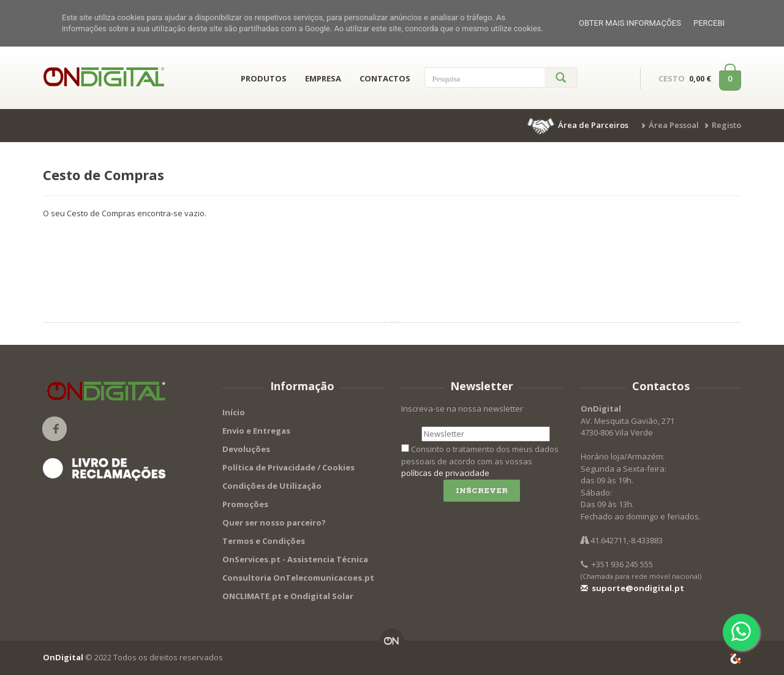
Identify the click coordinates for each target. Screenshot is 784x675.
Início (234, 412)
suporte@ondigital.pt (632, 588)
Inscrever (482, 490)
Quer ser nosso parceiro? (274, 522)
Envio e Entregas (256, 431)
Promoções (245, 504)
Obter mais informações (630, 23)
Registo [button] (726, 125)
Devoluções (246, 449)
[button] (579, 125)
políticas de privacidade (445, 473)
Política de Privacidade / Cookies (288, 467)
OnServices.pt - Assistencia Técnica (295, 559)
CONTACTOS (385, 78)
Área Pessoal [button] (674, 125)
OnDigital (63, 657)
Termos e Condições (264, 541)
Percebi (709, 23)
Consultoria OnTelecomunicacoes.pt (298, 578)
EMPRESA (323, 78)
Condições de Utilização (272, 486)
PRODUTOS (264, 78)
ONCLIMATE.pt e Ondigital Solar (288, 596)
